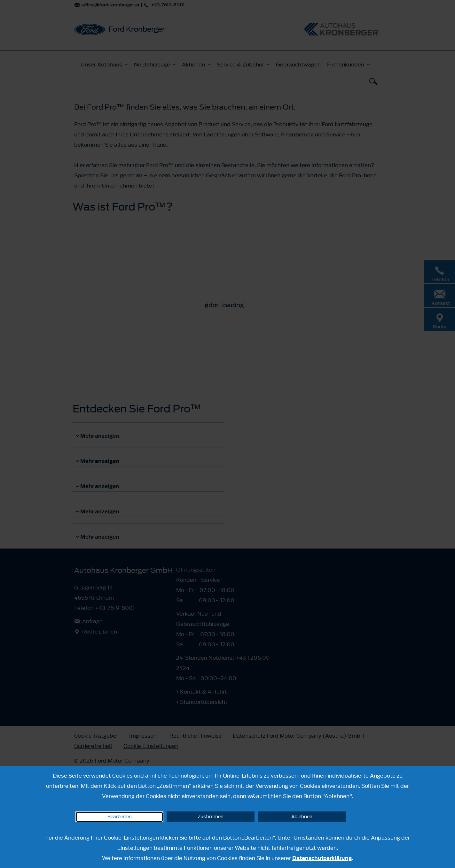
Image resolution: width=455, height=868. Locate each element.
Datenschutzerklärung (322, 858)
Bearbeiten (120, 817)
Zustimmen (211, 817)
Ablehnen (302, 817)
